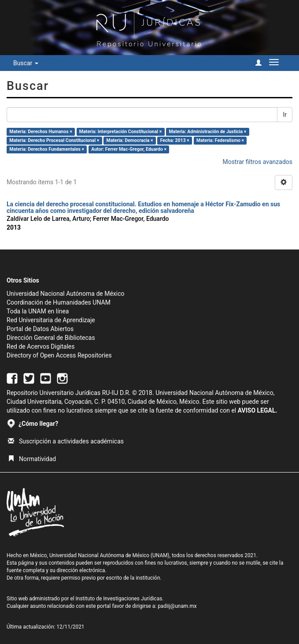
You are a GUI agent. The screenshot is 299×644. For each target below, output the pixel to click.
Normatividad (32, 459)
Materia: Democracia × (129, 140)
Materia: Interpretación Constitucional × (121, 132)
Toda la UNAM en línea (38, 311)
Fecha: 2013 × (175, 140)
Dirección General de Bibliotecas (51, 338)
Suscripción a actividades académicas (66, 441)
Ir (285, 115)
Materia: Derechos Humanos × (41, 132)
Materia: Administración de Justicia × (207, 132)
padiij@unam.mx (177, 606)
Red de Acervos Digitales (41, 346)
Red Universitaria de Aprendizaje (51, 320)
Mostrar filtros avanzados (257, 162)
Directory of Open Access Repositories (59, 355)
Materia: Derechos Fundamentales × (47, 149)
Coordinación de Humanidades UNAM (59, 302)
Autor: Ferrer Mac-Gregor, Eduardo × (129, 149)
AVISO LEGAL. (258, 410)
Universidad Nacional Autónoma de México (66, 294)
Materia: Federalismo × (220, 140)
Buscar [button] (26, 63)
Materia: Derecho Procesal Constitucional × (54, 140)
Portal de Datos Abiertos (40, 329)
